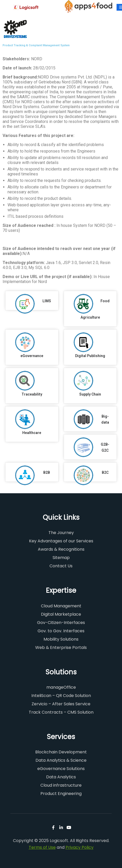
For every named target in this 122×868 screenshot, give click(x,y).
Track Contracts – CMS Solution (61, 712)
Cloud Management (61, 606)
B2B (47, 472)
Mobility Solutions (61, 639)
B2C (105, 472)
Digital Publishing (90, 356)
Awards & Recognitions (61, 549)
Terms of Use (42, 847)
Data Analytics (61, 777)
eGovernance (32, 356)
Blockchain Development (61, 752)
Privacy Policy (80, 847)
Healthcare (32, 433)
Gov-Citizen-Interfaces (61, 623)
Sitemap (61, 558)
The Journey (61, 533)
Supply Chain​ (90, 394)
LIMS (47, 301)
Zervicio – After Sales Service (61, 704)
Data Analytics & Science (61, 760)
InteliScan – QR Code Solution (61, 696)
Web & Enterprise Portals (61, 647)
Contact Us (61, 566)
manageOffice (61, 687)
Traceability (32, 394)
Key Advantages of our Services (61, 541)
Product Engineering (61, 794)
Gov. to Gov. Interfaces (61, 631)
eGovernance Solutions (61, 769)
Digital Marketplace (61, 614)
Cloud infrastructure (61, 785)
